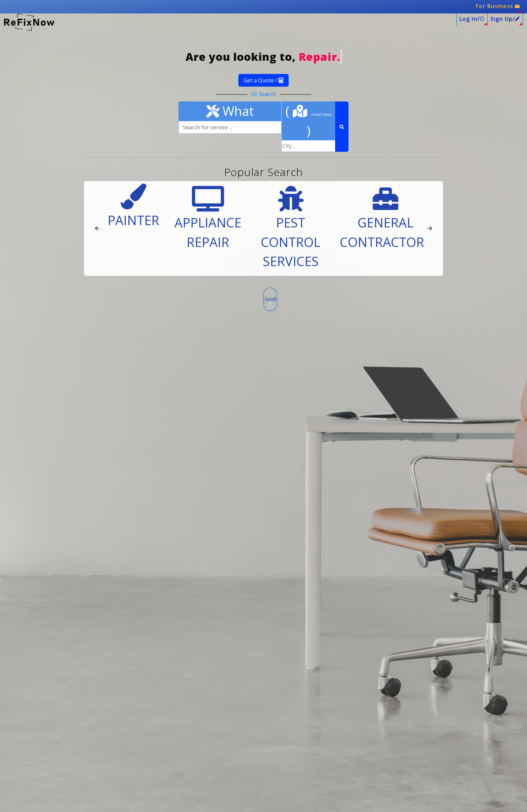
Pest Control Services (291, 228)
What (230, 111)
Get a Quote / (263, 80)
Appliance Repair (208, 218)
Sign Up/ (505, 19)
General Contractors (386, 218)
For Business (498, 6)
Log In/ (472, 19)
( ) (309, 120)
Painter (133, 206)
